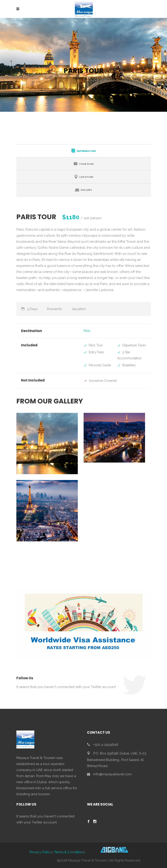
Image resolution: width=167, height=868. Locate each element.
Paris (87, 331)
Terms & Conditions (69, 852)
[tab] (84, 151)
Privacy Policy (41, 852)
